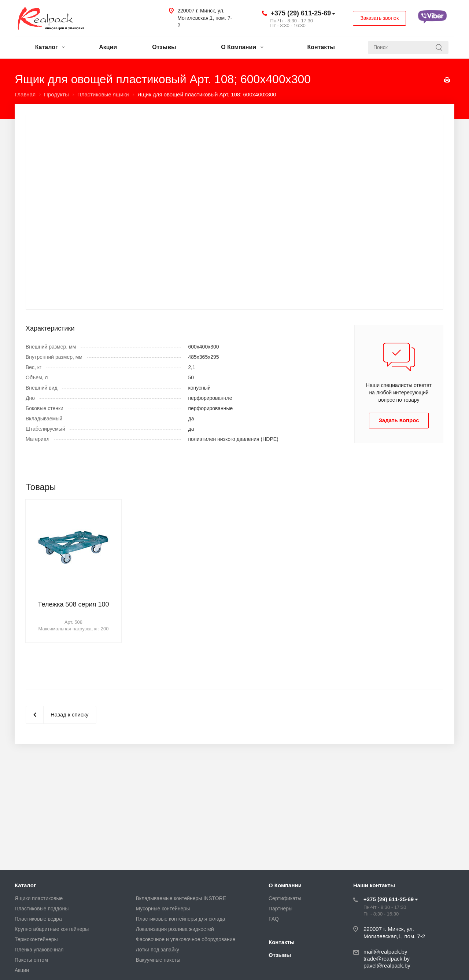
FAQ (274, 919)
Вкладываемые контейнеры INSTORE (181, 898)
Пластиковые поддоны (42, 909)
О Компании (242, 47)
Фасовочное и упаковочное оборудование (186, 939)
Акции (108, 47)
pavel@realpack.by (387, 966)
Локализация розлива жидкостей (175, 929)
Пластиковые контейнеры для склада (181, 919)
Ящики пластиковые (39, 898)
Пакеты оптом (31, 960)
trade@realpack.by (387, 959)
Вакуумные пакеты (158, 960)
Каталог (50, 47)
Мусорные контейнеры (163, 909)
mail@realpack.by (385, 952)
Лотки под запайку (158, 950)
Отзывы (164, 47)
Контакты (321, 47)
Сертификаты (285, 898)
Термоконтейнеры (36, 939)
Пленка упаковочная (39, 950)
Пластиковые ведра (38, 919)
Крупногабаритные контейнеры (52, 929)
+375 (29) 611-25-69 (301, 13)
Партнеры (280, 909)
